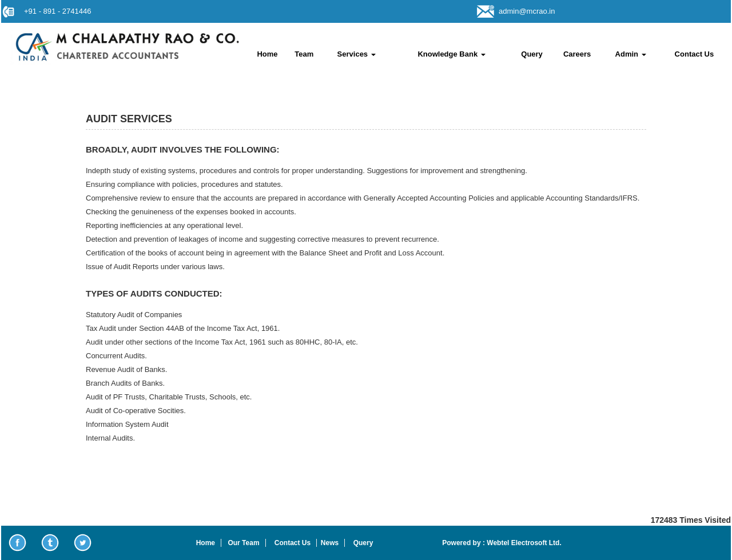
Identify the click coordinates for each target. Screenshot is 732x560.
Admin (631, 54)
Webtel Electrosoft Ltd (522, 543)
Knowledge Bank (451, 54)
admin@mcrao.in (527, 11)
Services (357, 54)
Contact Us (695, 54)
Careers (577, 54)
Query (532, 54)
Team (304, 54)
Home (267, 54)
